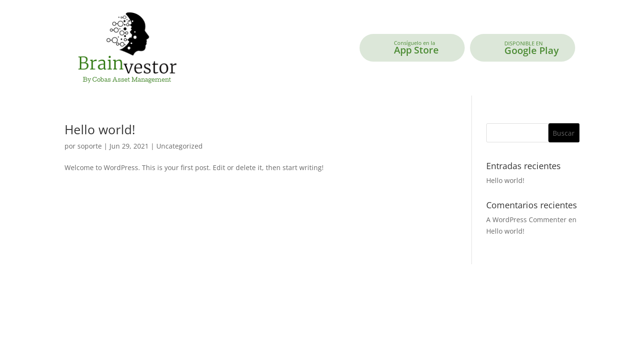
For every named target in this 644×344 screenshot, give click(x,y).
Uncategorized (180, 146)
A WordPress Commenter (526, 220)
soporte (90, 146)
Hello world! (100, 129)
